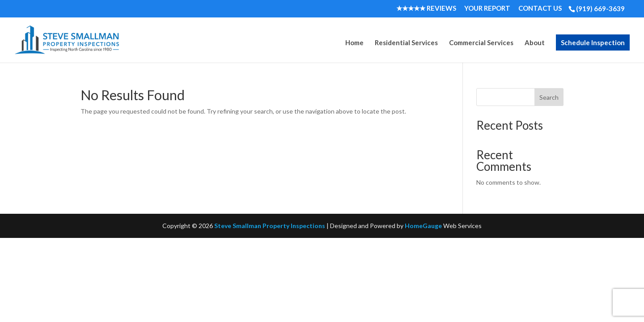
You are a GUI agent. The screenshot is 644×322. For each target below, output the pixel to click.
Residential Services (406, 43)
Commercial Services (481, 43)
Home (354, 43)
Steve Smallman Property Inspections (270, 226)
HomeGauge (423, 226)
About (535, 43)
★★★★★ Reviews (426, 8)
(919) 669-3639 (600, 8)
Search (549, 97)
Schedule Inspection (593, 42)
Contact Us (540, 8)
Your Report (487, 8)
